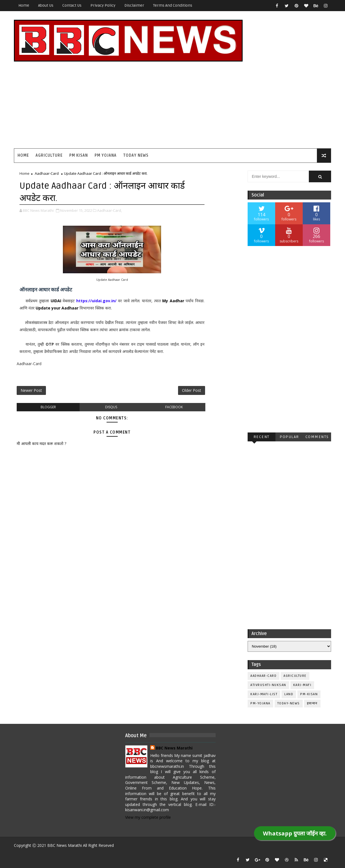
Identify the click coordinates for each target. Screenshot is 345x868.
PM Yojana (106, 155)
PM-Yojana (260, 703)
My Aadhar (173, 301)
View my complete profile (148, 817)
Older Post (192, 390)
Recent (262, 437)
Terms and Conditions (173, 5)
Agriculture (49, 155)
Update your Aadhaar (57, 308)
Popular (289, 437)
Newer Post (31, 390)
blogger (48, 407)
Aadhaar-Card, (109, 210)
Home (24, 5)
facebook (174, 407)
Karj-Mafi (302, 685)
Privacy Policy (103, 5)
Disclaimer (134, 5)
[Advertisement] (230, 101)
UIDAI (57, 301)
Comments (317, 437)
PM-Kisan (309, 694)
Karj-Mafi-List (264, 694)
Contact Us (72, 5)
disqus (111, 407)
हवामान (312, 703)
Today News (136, 155)
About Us (46, 5)
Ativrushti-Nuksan (268, 685)
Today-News (289, 703)
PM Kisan (79, 155)
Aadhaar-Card (47, 173)
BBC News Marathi (174, 748)
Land (289, 694)
